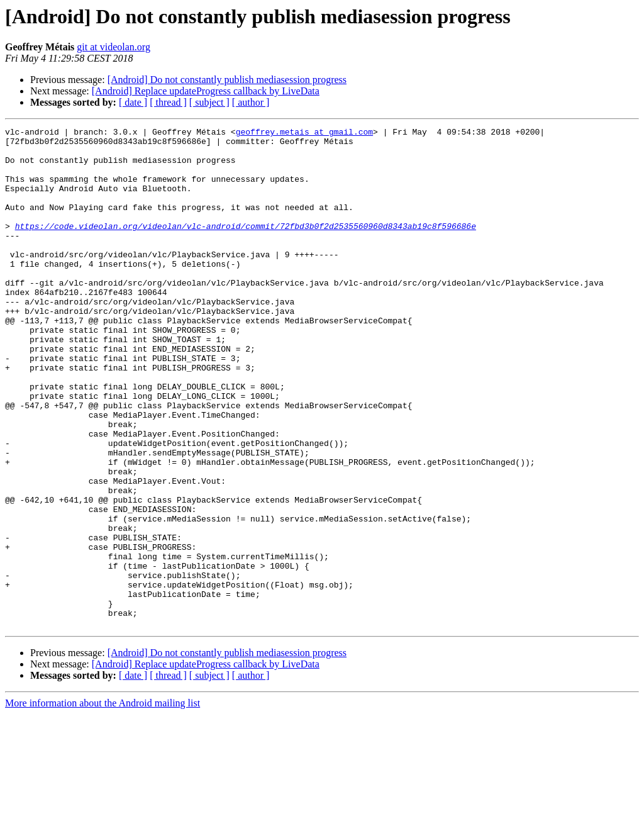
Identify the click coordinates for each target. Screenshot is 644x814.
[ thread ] (168, 102)
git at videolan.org (114, 47)
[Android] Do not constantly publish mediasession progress (227, 80)
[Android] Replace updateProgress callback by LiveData (206, 91)
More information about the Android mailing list (103, 803)
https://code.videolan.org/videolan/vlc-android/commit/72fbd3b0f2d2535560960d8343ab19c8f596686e (246, 247)
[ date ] (133, 102)
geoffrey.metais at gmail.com (304, 133)
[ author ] (251, 102)
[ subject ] (209, 102)
